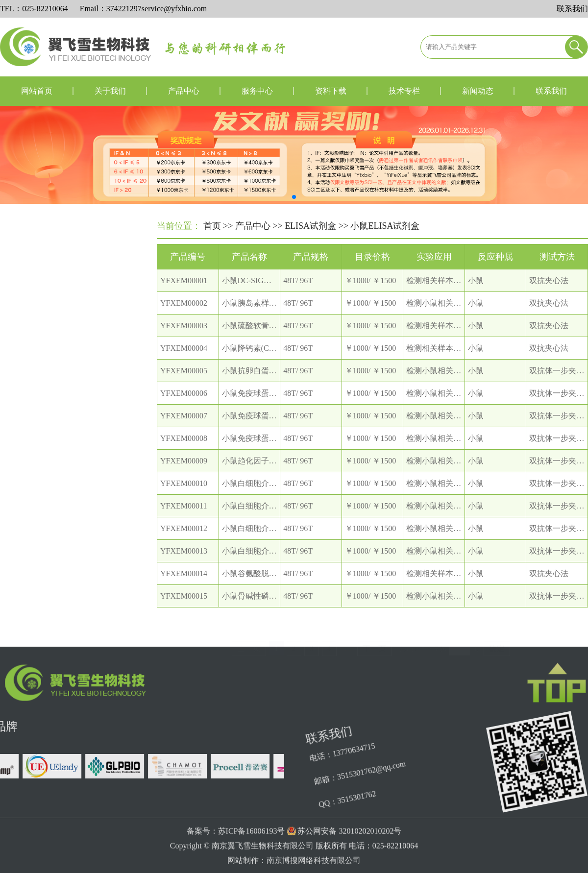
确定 (497, 636)
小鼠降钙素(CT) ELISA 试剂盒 (274, 360)
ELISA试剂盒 (310, 227)
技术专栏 (404, 91)
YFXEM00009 (184, 473)
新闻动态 (478, 91)
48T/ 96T (298, 293)
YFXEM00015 (184, 608)
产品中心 (184, 91)
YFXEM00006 (184, 405)
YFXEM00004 (184, 360)
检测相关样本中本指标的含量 (457, 293)
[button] (294, 197)
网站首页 (37, 91)
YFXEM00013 (184, 563)
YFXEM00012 (184, 541)
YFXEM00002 (184, 315)
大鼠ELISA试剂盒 (51, 405)
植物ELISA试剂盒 (51, 471)
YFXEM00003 (184, 338)
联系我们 (572, 9)
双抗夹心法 (549, 293)
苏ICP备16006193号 (252, 854)
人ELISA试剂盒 (47, 383)
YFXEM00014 (184, 586)
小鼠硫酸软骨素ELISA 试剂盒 (273, 338)
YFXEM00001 (184, 293)
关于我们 (110, 91)
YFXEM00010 (184, 496)
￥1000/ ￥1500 (370, 293)
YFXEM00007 (184, 428)
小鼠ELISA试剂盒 (51, 427)
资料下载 (331, 91)
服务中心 (257, 91)
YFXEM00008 (184, 450)
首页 (212, 227)
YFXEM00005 (184, 383)
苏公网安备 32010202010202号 (349, 854)
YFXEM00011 (184, 518)
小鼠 (476, 293)
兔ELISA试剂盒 (47, 449)
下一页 (374, 636)
